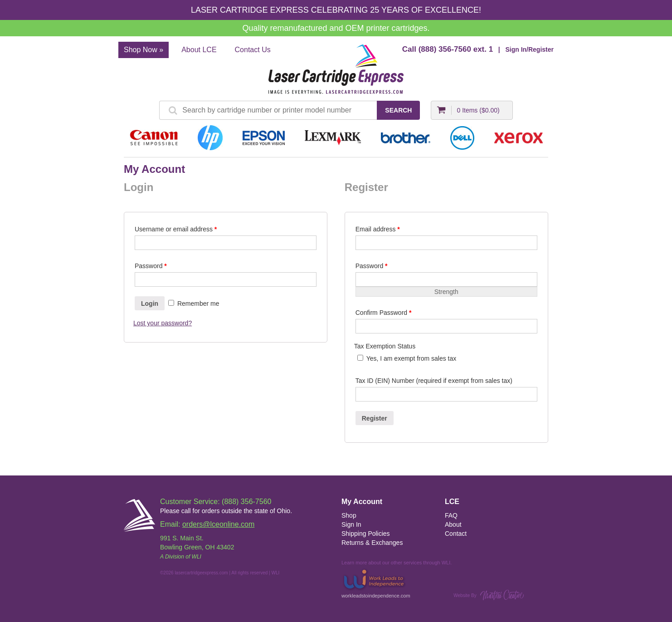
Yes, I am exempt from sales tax (411, 358)
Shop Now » (144, 50)
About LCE (199, 50)
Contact (456, 534)
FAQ (451, 515)
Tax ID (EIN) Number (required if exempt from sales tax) (434, 381)
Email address (378, 229)
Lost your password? (163, 323)
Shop (349, 515)
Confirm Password (384, 313)
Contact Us (253, 50)
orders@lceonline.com (218, 524)
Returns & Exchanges (372, 543)
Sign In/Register (529, 49)
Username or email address (176, 229)
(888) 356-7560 (445, 49)
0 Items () (478, 110)
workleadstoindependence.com (376, 583)
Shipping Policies (366, 534)
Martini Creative (502, 595)
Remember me (194, 304)
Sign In (351, 524)
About (453, 524)
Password (151, 266)
